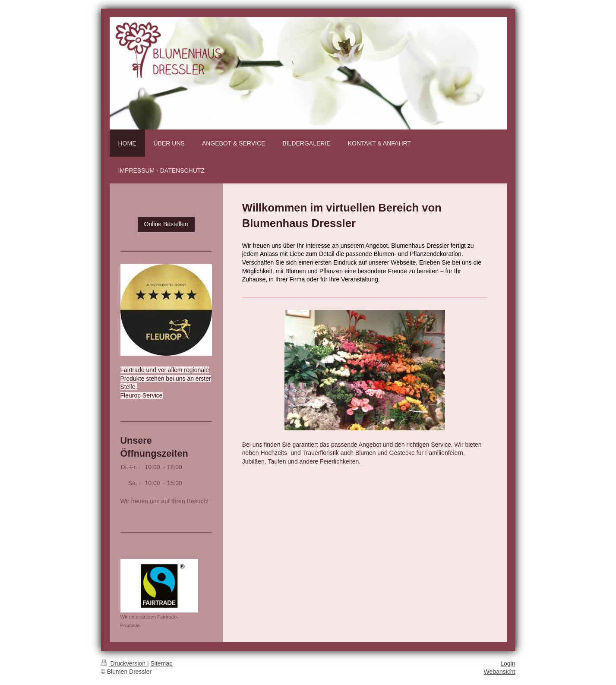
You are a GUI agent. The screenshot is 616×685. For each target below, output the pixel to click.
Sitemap (162, 663)
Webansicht (500, 672)
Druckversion (124, 663)
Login (508, 663)
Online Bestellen (166, 224)
